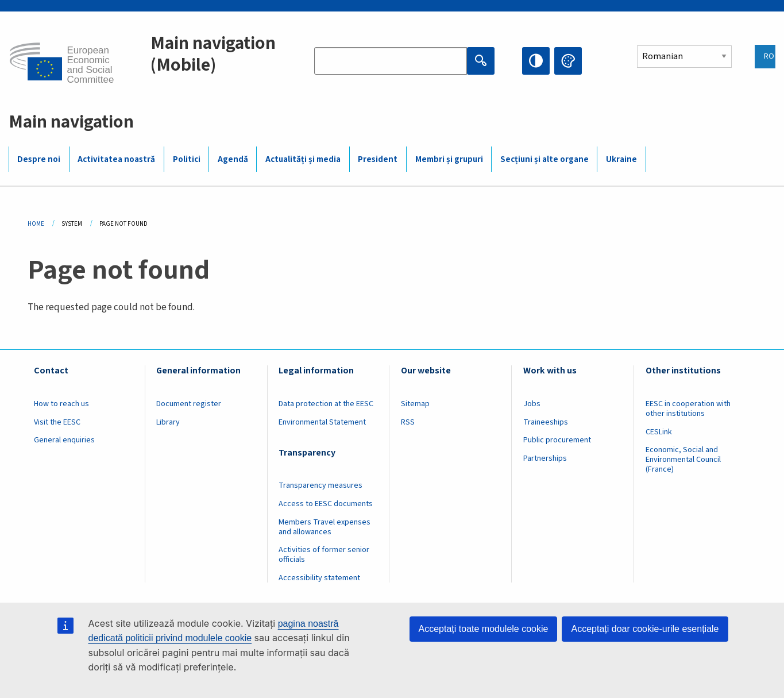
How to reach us (61, 404)
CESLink (659, 432)
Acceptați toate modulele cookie (484, 629)
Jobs (532, 404)
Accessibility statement (319, 578)
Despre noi (39, 159)
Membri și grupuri (449, 159)
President (378, 159)
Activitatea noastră (116, 159)
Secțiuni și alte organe (544, 159)
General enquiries (64, 440)
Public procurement (557, 440)
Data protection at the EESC (326, 404)
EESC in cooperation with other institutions (688, 409)
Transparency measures (320, 485)
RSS (408, 422)
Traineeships (546, 422)
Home (36, 224)
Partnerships (545, 458)
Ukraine (621, 159)
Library (168, 422)
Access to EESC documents (326, 504)
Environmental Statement (322, 422)
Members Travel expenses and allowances (325, 527)
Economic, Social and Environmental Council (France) (683, 460)
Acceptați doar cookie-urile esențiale (645, 629)
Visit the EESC (57, 422)
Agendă (233, 159)
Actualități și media (303, 159)
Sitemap (415, 404)
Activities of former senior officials (324, 555)
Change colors (568, 61)
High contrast (536, 61)
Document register (189, 404)
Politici (187, 159)
